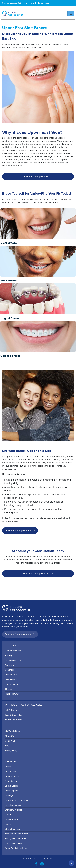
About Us (9, 736)
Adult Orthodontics (14, 720)
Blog (7, 746)
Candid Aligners (12, 819)
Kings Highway (12, 694)
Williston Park (11, 675)
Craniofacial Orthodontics (17, 848)
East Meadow (11, 680)
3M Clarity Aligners (13, 810)
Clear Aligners (11, 791)
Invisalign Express (13, 805)
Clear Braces (11, 772)
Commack (10, 670)
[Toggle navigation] (71, 14)
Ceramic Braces (12, 776)
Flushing (9, 656)
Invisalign (9, 796)
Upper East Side (13, 684)
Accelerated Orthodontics (17, 834)
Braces (8, 767)
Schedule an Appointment (38, 177)
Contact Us (10, 741)
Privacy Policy (11, 750)
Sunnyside (10, 665)
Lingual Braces (12, 786)
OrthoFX (9, 815)
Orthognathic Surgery (15, 843)
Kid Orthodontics (13, 710)
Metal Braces (11, 781)
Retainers (9, 824)
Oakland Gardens (13, 660)
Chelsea (9, 689)
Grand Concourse (13, 651)
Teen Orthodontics (13, 715)
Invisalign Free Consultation (18, 800)
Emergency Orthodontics (16, 839)
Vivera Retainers (12, 829)
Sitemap (50, 858)
